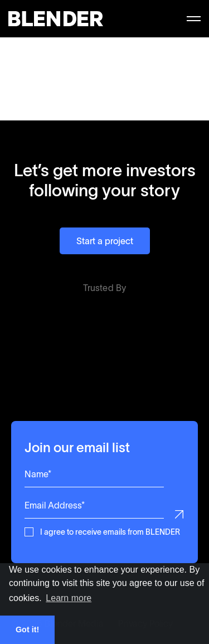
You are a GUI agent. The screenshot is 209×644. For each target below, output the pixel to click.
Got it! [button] (27, 630)
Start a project (105, 241)
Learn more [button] (69, 598)
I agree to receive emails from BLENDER (110, 531)
